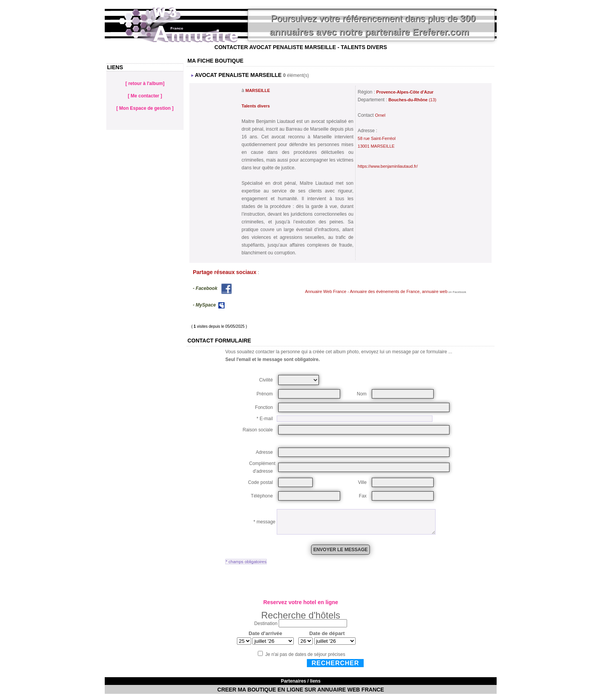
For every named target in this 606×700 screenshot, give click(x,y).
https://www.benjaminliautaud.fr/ (388, 166)
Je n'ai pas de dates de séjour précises (305, 654)
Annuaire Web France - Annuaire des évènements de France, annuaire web (376, 291)
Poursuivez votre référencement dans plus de (372, 25)
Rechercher (335, 663)
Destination (266, 623)
